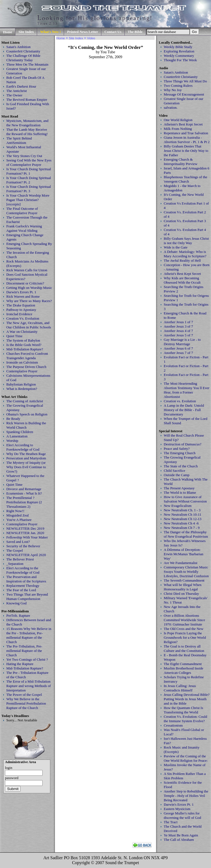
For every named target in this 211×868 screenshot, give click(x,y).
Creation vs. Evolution (180, 401)
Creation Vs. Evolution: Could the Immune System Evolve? (185, 719)
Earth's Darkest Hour (21, 86)
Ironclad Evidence (19, 314)
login (9, 768)
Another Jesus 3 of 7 (178, 326)
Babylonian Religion (21, 384)
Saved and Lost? (18, 542)
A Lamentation (17, 436)
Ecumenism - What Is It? (24, 493)
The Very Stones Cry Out (24, 156)
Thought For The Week (180, 60)
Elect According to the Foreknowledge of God (23, 570)
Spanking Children (20, 432)
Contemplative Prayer (22, 371)
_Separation (15, 564)
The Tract (171, 822)
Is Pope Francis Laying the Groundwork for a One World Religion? (185, 637)
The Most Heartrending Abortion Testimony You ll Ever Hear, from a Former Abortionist (187, 390)
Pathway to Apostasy (21, 310)
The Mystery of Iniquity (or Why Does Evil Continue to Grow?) (26, 467)
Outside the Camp (177, 475)
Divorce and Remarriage (24, 489)
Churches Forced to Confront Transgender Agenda (27, 356)
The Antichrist (16, 91)
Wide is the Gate (176, 247)
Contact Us (113, 32)
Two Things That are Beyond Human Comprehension (27, 597)
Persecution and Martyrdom (26, 458)
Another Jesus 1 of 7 (178, 322)
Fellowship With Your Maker (27, 537)
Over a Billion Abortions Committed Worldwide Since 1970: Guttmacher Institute (184, 620)
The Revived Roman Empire (27, 100)
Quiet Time (14, 336)
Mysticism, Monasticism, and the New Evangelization (27, 123)
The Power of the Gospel (24, 695)
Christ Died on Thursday (181, 594)
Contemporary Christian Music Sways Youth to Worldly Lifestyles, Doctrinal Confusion (186, 572)
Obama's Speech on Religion (27, 414)
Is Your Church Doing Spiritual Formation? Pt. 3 (29, 189)
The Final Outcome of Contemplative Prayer (22, 211)
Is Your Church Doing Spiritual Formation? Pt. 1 (29, 171)
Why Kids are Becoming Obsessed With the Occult (182, 280)
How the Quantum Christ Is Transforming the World (183, 710)
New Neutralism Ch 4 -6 (181, 523)
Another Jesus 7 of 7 (178, 353)
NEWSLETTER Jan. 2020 (25, 533)
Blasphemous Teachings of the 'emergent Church (185, 179)
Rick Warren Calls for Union (27, 270)
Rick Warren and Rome (23, 296)
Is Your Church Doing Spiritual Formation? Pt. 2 (29, 180)
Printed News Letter (83, 32)
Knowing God (16, 603)
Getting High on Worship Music (29, 288)
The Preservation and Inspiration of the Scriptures (26, 579)
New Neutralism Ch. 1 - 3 (182, 510)
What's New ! (50, 32)
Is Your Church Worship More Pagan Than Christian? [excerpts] (28, 200)
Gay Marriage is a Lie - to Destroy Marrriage (182, 342)
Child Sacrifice (174, 471)
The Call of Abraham (179, 840)
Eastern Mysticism (177, 809)
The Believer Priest (20, 559)
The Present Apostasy (179, 488)
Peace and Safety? (177, 449)
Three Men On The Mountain (27, 64)
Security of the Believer (23, 546)
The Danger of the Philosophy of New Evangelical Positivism (186, 534)
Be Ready (13, 419)
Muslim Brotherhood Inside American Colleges (184, 670)
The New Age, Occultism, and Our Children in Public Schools (29, 325)
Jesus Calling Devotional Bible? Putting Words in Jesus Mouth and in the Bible (187, 699)
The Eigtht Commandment (183, 664)
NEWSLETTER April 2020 (26, 555)
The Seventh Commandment (184, 580)
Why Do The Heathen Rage (26, 454)
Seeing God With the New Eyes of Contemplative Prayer (29, 162)
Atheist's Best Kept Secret (182, 274)
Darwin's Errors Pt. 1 (21, 292)
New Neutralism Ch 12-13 (183, 519)
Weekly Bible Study (178, 47)
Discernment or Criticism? (25, 283)
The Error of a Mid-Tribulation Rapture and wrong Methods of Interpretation (29, 686)
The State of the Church (181, 466)
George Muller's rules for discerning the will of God (182, 815)
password (12, 778)
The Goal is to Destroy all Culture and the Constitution (184, 648)
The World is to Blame (180, 492)
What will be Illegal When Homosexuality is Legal (183, 587)
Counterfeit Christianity (23, 51)
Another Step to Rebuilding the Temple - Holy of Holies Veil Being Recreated (186, 796)
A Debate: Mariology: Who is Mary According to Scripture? (185, 254)
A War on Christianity (22, 332)
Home (8, 32)
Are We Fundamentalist (181, 563)
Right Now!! (15, 511)
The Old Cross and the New (184, 629)
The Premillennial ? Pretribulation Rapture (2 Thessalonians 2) (24, 502)
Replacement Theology (23, 586)
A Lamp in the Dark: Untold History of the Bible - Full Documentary (184, 410)
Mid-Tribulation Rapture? (25, 349)
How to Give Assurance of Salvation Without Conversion (185, 499)
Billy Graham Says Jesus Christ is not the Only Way (186, 241)
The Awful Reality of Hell (182, 260)
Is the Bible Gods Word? (24, 345)
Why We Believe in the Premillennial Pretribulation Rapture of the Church (26, 703)
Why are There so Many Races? (29, 301)
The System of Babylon (23, 340)
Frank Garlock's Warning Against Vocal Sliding (24, 228)
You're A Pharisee (19, 520)
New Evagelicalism (178, 506)
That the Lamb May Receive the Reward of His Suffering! (27, 132)
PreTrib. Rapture (18, 616)
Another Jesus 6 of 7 (178, 348)
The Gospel (15, 550)
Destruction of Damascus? (183, 444)
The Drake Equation (21, 305)
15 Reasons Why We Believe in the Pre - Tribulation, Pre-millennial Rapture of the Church (29, 635)
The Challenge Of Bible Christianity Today (23, 58)
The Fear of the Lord (21, 590)
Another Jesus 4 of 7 (178, 331)
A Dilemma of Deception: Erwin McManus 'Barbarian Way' (184, 554)
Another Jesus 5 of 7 (178, 335)
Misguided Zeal (18, 515)
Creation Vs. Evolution (23, 318)
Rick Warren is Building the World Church (26, 425)
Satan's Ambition (18, 47)
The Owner (14, 95)
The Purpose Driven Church (26, 367)
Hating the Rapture (20, 664)
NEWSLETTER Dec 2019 (25, 528)
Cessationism (173, 725)
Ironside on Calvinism (22, 362)
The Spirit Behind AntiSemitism (19, 140)
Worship (12, 441)
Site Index (26, 32)
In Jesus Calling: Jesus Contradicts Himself (180, 688)
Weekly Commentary (179, 56)
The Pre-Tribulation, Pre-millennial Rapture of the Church (24, 651)
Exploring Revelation (179, 51)
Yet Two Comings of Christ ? (27, 659)
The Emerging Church (180, 453)
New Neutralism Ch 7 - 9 (182, 528)
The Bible (135, 32)
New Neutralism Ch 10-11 (183, 514)
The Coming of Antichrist (25, 401)
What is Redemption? (22, 389)
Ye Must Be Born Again (181, 835)
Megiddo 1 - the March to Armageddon (182, 188)
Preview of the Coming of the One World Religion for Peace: (186, 758)
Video (91, 38)
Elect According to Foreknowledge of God (23, 447)
